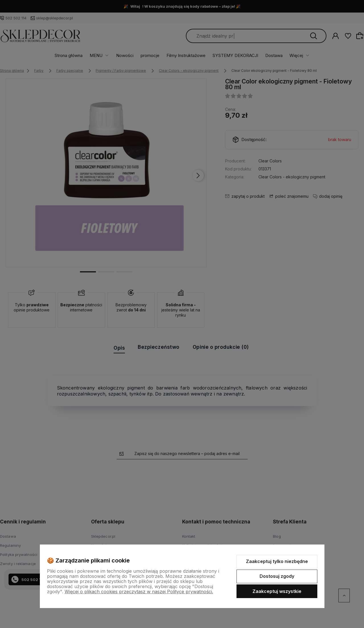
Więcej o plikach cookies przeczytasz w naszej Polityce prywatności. (139, 592)
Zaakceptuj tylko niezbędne (277, 561)
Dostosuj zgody (277, 576)
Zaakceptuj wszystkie (277, 591)
